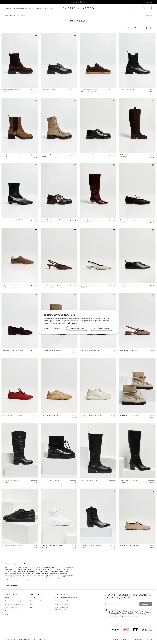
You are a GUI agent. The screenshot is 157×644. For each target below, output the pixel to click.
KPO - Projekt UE (31, 639)
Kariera (32, 604)
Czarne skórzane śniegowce (51, 480)
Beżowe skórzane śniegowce (130, 415)
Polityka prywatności (62, 601)
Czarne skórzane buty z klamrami (92, 155)
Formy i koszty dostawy (13, 604)
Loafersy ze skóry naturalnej (90, 350)
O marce (33, 598)
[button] (130, 8)
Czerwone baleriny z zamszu (12, 415)
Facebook (114, 639)
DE (40, 639)
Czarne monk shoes (48, 90)
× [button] (115, 312)
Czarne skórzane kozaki (89, 480)
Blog (32, 608)
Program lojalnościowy (79, 2)
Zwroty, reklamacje (12, 608)
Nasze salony (10, 611)
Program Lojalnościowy (13, 601)
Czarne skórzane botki (127, 90)
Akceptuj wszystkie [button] (101, 328)
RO (48, 639)
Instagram (138, 639)
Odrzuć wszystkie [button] (77, 328)
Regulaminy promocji (62, 604)
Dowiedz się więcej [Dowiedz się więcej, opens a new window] (71, 323)
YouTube (126, 639)
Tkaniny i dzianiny (36, 601)
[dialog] (78, 322)
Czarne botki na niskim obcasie (13, 220)
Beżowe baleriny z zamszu (129, 545)
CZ (44, 639)
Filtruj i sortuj (134, 28)
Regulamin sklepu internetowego (66, 598)
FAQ (7, 614)
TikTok (150, 639)
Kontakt (8, 598)
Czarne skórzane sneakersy (12, 545)
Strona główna (10, 15)
